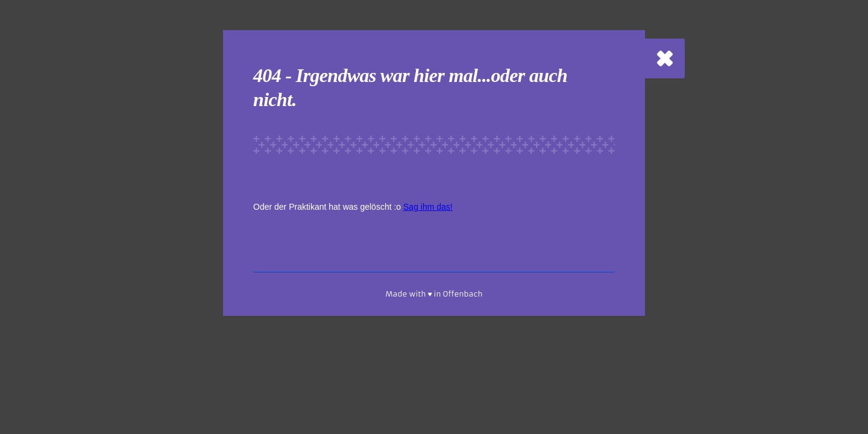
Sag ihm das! (428, 207)
